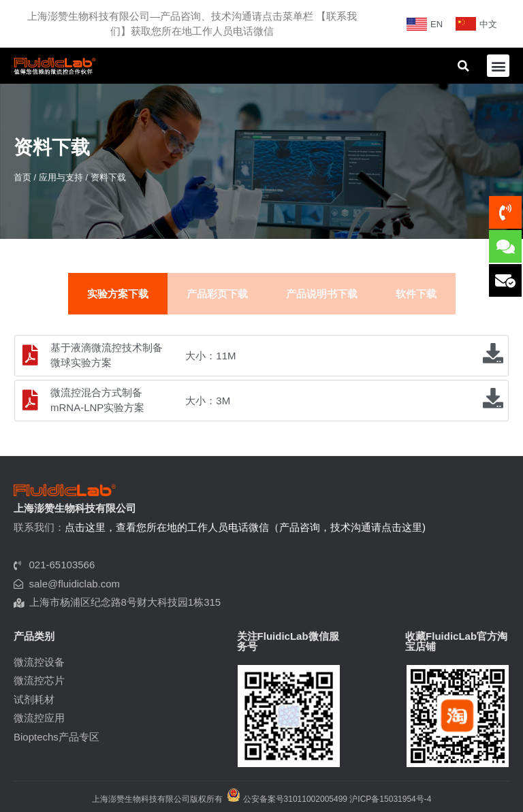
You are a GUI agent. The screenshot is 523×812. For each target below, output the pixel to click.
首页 (22, 177)
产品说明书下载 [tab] (322, 294)
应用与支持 (61, 177)
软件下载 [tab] (416, 294)
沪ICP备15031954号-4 (390, 799)
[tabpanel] (261, 378)
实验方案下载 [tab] (118, 294)
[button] (498, 66)
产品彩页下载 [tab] (217, 294)
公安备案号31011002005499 (287, 799)
